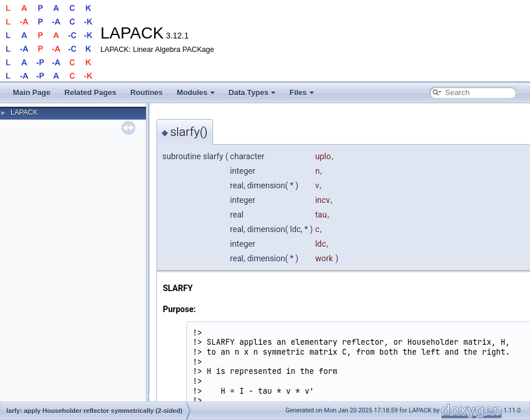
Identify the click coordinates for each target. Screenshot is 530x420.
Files (302, 92)
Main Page (32, 92)
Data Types (252, 92)
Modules (196, 92)
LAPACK (24, 113)
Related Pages (90, 92)
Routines (147, 92)
